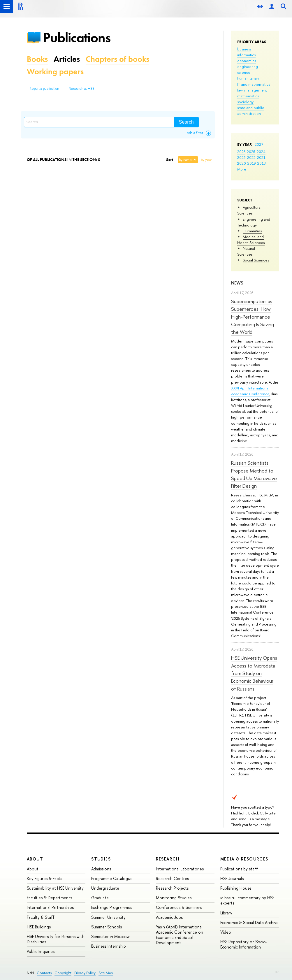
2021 (261, 157)
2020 (242, 163)
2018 (262, 163)
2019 (252, 163)
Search (186, 122)
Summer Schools (107, 927)
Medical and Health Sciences (251, 240)
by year (206, 160)
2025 (251, 152)
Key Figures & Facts (44, 878)
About (35, 859)
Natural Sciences (246, 251)
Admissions (101, 869)
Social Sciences (256, 260)
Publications (77, 37)
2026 (241, 152)
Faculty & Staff (41, 917)
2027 (259, 144)
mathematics (248, 96)
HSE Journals (232, 878)
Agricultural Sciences (249, 210)
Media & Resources (244, 859)
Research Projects (172, 888)
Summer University (108, 917)
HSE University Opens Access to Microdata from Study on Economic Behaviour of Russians (254, 673)
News (237, 283)
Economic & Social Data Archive (249, 922)
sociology (245, 102)
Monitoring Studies (174, 898)
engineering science (248, 69)
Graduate (100, 898)
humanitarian (248, 78)
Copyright (63, 973)
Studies (101, 859)
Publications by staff (239, 869)
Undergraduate (105, 888)
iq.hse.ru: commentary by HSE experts (247, 900)
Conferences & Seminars (179, 907)
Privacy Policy (85, 973)
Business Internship (109, 946)
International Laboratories (180, 869)
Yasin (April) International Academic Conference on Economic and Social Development (180, 935)
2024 (261, 152)
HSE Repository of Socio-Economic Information (244, 944)
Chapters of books (117, 59)
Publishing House (236, 888)
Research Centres (172, 878)
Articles (67, 59)
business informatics (246, 52)
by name (185, 160)
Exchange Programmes (112, 907)
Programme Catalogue (112, 878)
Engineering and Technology (254, 222)
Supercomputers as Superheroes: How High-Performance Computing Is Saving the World (253, 317)
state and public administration (251, 110)
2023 (241, 157)
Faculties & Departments (49, 898)
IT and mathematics (254, 84)
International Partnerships (50, 907)
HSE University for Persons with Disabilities (56, 939)
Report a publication (44, 89)
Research (168, 859)
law (240, 90)
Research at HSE (81, 89)
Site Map (106, 973)
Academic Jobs (169, 917)
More (242, 169)
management (256, 90)
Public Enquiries (41, 951)
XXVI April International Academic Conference (250, 391)
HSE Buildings (39, 927)
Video (226, 932)
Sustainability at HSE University (55, 888)
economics (247, 61)
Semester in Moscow (110, 936)
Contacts (44, 973)
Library (226, 913)
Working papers (55, 72)
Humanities (252, 231)
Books (37, 59)
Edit (276, 972)
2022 (251, 157)
